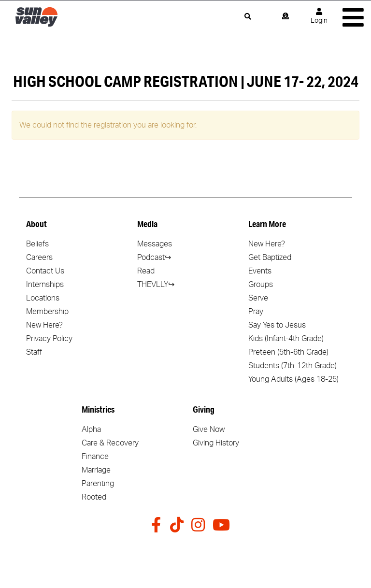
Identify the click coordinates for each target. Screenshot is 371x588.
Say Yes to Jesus (277, 325)
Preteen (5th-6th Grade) (288, 352)
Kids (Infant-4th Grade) (286, 339)
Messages (155, 244)
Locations (43, 298)
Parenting (98, 484)
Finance (95, 457)
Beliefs (37, 244)
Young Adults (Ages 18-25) (293, 379)
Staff (34, 352)
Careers (39, 258)
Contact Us (45, 271)
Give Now (209, 430)
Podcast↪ (154, 258)
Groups (261, 285)
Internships (45, 285)
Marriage (96, 470)
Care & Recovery (110, 443)
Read (146, 271)
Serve (258, 298)
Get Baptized (270, 258)
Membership (47, 312)
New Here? (44, 325)
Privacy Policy (49, 339)
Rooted (94, 497)
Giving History (216, 443)
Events (260, 271)
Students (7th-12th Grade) (293, 366)
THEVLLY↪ (156, 285)
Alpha (91, 430)
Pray (256, 312)
